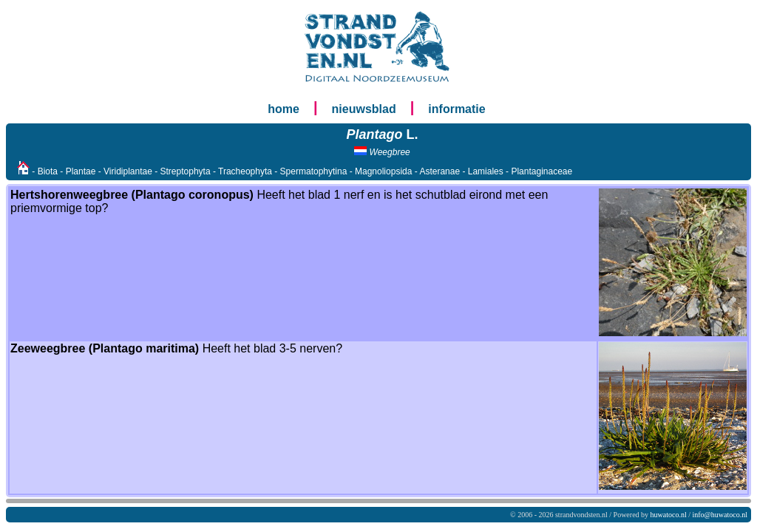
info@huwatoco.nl (720, 515)
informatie (456, 109)
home (284, 109)
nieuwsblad (364, 109)
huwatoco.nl (669, 515)
